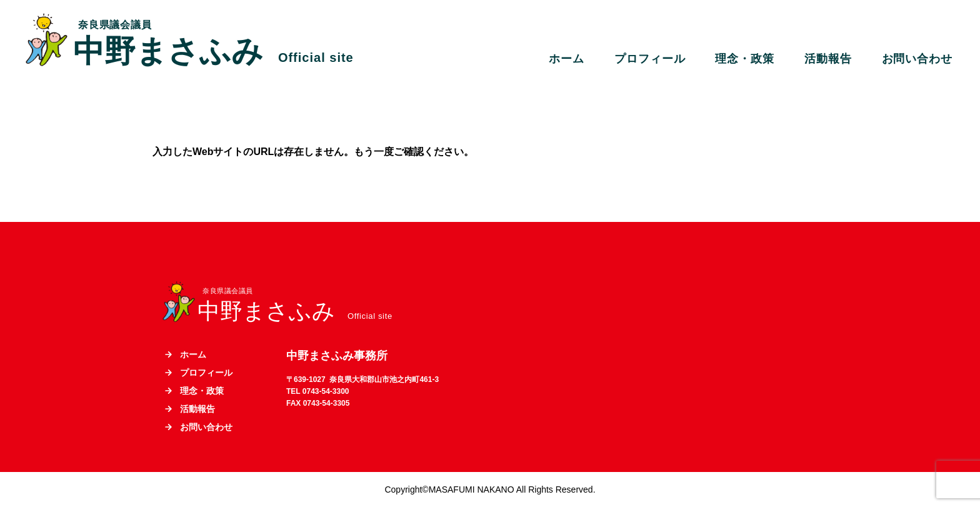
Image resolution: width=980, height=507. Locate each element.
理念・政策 (745, 59)
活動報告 (828, 59)
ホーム (567, 59)
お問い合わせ (917, 59)
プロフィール (650, 59)
